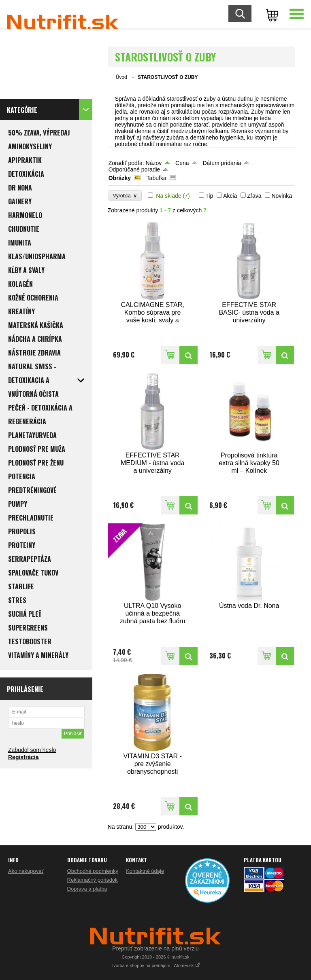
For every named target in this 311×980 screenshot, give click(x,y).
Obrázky (120, 178)
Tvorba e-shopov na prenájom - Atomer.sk (156, 965)
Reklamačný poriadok (93, 880)
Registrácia (23, 757)
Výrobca (125, 196)
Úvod (121, 77)
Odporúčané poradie (134, 169)
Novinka (282, 196)
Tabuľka (157, 178)
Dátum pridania (222, 163)
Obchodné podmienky (93, 871)
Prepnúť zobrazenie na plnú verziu (155, 948)
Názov (154, 163)
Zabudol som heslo (32, 750)
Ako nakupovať (26, 871)
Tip (209, 196)
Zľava (254, 196)
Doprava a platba (87, 889)
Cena (182, 163)
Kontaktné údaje (145, 871)
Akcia (230, 196)
